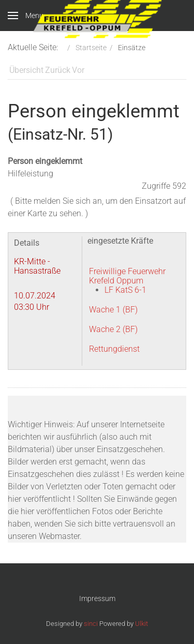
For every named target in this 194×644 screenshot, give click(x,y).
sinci (91, 624)
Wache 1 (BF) (113, 310)
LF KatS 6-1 (125, 290)
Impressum (97, 598)
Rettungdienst (114, 349)
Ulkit (141, 624)
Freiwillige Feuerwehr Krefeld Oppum (127, 276)
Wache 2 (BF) (113, 329)
